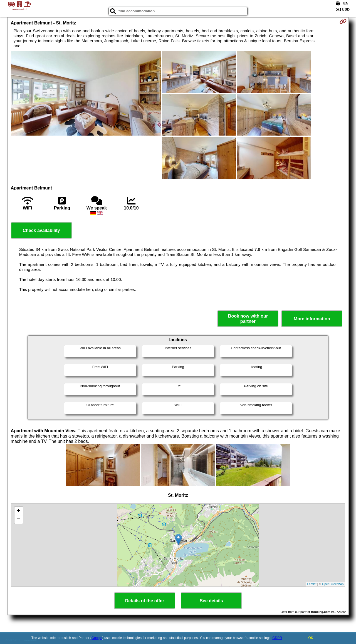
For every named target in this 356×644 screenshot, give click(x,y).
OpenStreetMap (333, 584)
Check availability (41, 230)
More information (312, 319)
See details (211, 601)
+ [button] (18, 511)
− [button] (18, 520)
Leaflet (312, 584)
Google (97, 638)
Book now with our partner (248, 319)
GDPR (277, 638)
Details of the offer (145, 601)
